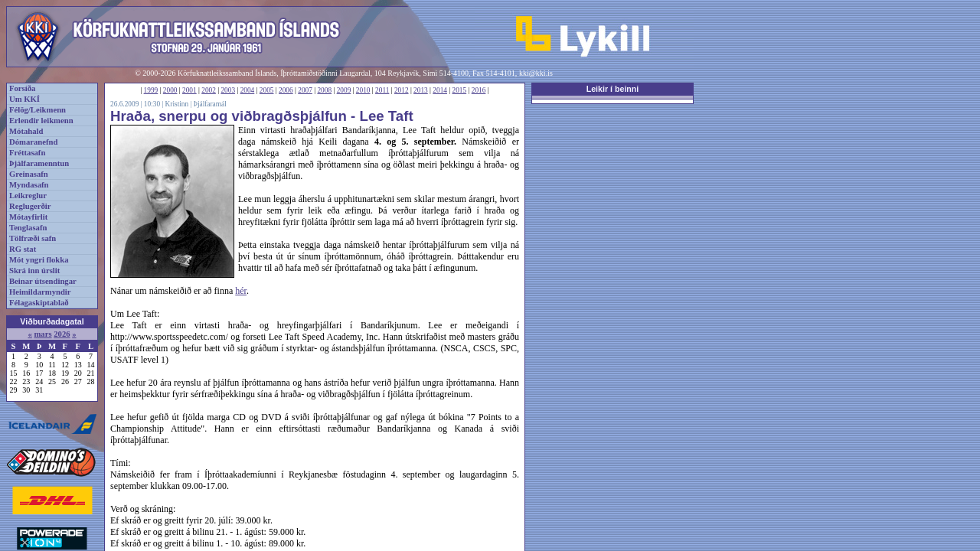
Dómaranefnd (33, 142)
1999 (151, 90)
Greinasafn (29, 174)
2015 (460, 90)
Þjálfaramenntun (39, 163)
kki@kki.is (536, 73)
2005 (267, 90)
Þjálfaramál (210, 104)
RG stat (23, 249)
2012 (402, 90)
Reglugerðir (30, 206)
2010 (363, 90)
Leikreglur (28, 196)
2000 (170, 90)
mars (42, 334)
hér (241, 291)
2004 (248, 90)
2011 (382, 90)
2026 (62, 334)
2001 (189, 90)
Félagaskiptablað (39, 303)
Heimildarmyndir (40, 292)
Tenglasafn (28, 228)
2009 (344, 90)
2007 (305, 90)
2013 (421, 90)
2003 (228, 90)
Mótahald (26, 131)
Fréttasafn (27, 153)
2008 (324, 90)
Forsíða (22, 88)
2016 (479, 90)
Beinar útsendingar (43, 281)
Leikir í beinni (613, 89)
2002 (209, 90)
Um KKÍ (24, 99)
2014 (440, 90)
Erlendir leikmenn (41, 121)
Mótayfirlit (28, 217)
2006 (286, 90)
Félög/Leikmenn (38, 110)
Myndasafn (29, 185)
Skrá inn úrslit (34, 271)
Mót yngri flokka (39, 260)
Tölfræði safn (33, 238)
